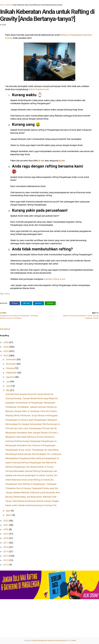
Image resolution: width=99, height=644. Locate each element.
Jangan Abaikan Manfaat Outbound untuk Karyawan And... (33, 492)
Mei (8, 390)
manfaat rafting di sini (54, 279)
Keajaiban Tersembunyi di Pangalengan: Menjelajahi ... (31, 403)
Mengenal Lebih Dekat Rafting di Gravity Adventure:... (31, 437)
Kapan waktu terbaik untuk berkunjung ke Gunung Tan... (32, 505)
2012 (6, 565)
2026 (6, 342)
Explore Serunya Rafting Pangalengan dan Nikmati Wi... (32, 463)
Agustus (10, 377)
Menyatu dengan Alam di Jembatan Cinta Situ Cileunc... (32, 411)
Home (2, 5)
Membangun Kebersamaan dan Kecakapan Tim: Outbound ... (34, 454)
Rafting (8, 5)
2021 (6, 525)
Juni (8, 386)
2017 (6, 543)
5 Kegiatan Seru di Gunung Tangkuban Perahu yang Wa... (32, 488)
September (12, 373)
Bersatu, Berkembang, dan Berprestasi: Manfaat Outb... (32, 497)
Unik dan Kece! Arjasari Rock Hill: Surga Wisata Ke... (30, 394)
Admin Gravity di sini (39, 89)
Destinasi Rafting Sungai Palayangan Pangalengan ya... (32, 441)
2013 (6, 560)
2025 (6, 347)
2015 (6, 551)
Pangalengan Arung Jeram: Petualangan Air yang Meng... (33, 450)
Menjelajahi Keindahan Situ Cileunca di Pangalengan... (31, 445)
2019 (6, 534)
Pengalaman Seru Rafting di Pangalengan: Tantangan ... (32, 484)
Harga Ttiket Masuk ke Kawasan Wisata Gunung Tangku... (33, 501)
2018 (6, 538)
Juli (8, 381)
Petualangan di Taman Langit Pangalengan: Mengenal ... (32, 420)
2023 (6, 356)
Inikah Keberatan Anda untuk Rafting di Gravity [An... (30, 480)
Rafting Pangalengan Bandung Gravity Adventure (50, 641)
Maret (9, 515)
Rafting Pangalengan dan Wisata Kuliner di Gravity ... (31, 467)
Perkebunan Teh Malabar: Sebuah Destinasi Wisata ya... (32, 407)
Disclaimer (5, 329)
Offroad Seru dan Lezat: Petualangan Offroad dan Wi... (32, 428)
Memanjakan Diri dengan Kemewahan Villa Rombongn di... (33, 424)
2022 (6, 521)
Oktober (10, 368)
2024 (6, 351)
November (11, 364)
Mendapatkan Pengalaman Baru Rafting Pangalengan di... (33, 458)
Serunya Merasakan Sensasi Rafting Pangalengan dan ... (32, 471)
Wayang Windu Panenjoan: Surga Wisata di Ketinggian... (32, 415)
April (9, 511)
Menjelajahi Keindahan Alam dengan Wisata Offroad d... (32, 433)
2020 (6, 529)
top (74, 641)
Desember (11, 359)
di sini (41, 161)
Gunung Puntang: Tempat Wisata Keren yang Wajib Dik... (32, 398)
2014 (6, 556)
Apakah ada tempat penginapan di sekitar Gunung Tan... (32, 475)
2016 (6, 547)
